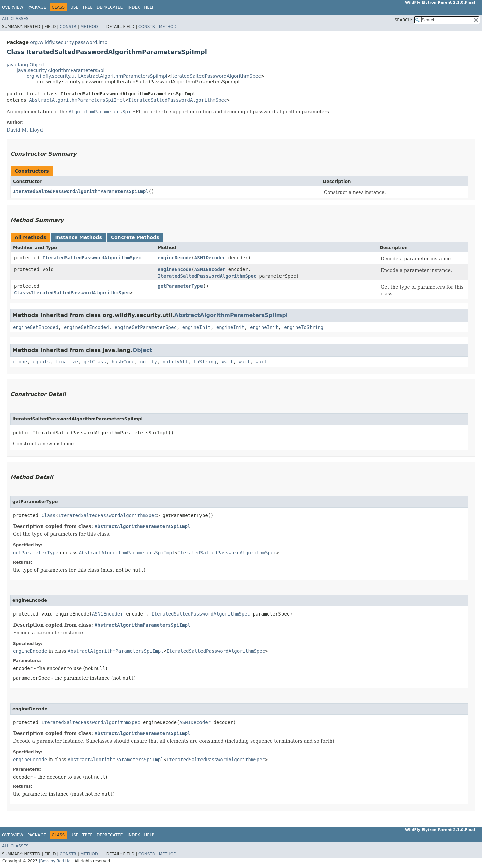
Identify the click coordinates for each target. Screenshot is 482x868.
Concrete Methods (135, 237)
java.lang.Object (26, 65)
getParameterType (180, 286)
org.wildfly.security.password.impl (69, 42)
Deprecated (110, 7)
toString (205, 362)
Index (134, 7)
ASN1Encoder (210, 269)
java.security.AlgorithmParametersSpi (61, 70)
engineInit (196, 327)
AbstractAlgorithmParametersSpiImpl (77, 100)
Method (89, 27)
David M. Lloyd (25, 130)
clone (20, 362)
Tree (88, 7)
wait (228, 362)
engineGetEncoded (36, 327)
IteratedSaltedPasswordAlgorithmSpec (216, 76)
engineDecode (175, 258)
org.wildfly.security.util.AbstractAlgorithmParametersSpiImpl (97, 76)
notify (148, 362)
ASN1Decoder (210, 258)
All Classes (15, 19)
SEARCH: (404, 20)
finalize (66, 362)
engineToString (304, 327)
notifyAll (175, 362)
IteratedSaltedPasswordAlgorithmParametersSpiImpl (81, 191)
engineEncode (175, 269)
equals (41, 362)
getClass (95, 362)
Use (74, 7)
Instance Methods (78, 237)
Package (37, 7)
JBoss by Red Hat (55, 861)
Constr (68, 27)
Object (142, 350)
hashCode (123, 362)
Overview (13, 7)
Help (149, 7)
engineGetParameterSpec (145, 327)
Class (21, 293)
